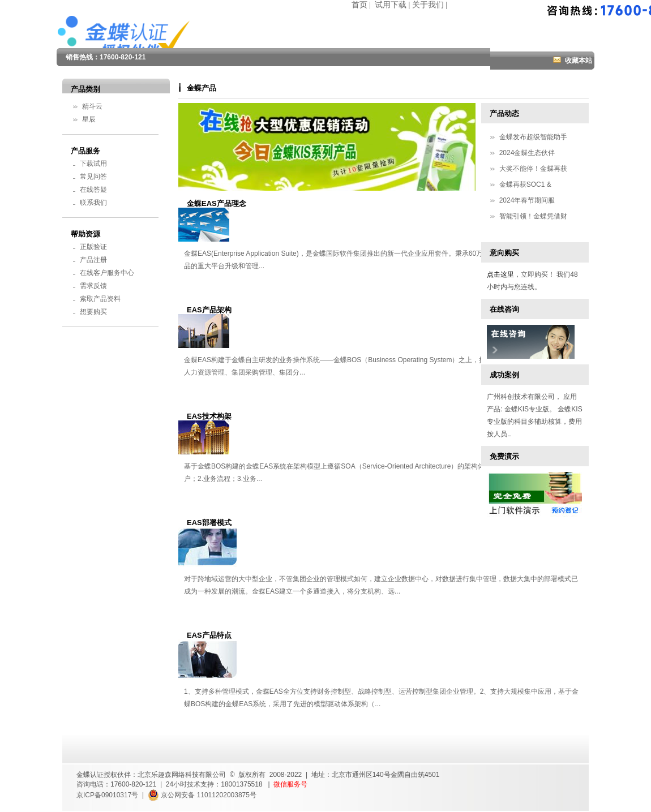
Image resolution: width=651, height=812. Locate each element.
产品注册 (93, 260)
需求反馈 (93, 286)
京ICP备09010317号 (107, 795)
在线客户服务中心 (107, 273)
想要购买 (93, 312)
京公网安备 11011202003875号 (202, 795)
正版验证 (93, 247)
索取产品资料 (100, 299)
